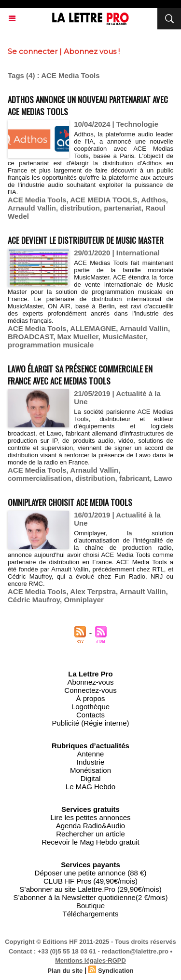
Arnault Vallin (143, 591)
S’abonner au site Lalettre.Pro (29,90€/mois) (90, 889)
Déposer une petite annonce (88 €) (91, 873)
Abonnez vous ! (92, 51)
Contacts (90, 715)
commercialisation (40, 478)
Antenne (91, 754)
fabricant (134, 478)
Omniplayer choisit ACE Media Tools (70, 502)
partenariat (123, 208)
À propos (90, 698)
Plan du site (65, 971)
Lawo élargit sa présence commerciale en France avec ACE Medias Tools (80, 375)
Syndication (116, 971)
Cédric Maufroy (34, 600)
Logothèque (90, 707)
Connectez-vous (90, 690)
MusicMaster (124, 337)
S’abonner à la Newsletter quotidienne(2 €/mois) (90, 897)
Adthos (153, 200)
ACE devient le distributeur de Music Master (86, 240)
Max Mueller (78, 337)
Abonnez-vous (91, 682)
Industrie (91, 762)
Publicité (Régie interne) (90, 723)
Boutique (90, 906)
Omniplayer (84, 600)
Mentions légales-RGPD (90, 960)
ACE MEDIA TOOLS (104, 200)
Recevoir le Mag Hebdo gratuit (90, 842)
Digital (91, 778)
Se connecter (33, 51)
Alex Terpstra (93, 591)
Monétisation (90, 770)
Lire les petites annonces (91, 817)
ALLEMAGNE (93, 328)
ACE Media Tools (37, 200)
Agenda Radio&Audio (90, 826)
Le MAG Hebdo (90, 787)
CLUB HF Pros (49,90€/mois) (90, 881)
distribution (80, 208)
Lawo (163, 478)
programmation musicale (51, 345)
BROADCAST (30, 337)
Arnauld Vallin (32, 208)
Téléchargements (91, 914)
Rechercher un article (90, 834)
